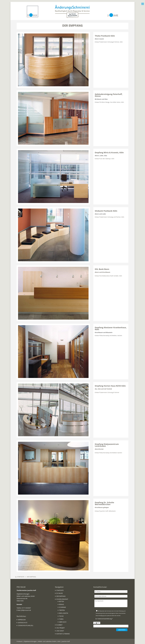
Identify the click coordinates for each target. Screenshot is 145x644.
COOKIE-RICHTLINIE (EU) (26, 625)
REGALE (62, 604)
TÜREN (61, 619)
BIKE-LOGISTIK (64, 613)
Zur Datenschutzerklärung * (104, 619)
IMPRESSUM (22, 620)
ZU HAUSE (60, 593)
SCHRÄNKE (63, 607)
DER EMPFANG (61, 596)
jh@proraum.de (26, 610)
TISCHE (61, 616)
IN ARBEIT (59, 625)
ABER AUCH (63, 622)
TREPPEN (62, 610)
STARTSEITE (60, 590)
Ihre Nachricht (111, 603)
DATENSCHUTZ (23, 623)
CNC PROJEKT (61, 628)
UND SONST (60, 631)
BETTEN (62, 601)
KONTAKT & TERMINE (63, 634)
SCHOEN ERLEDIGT (62, 599)
